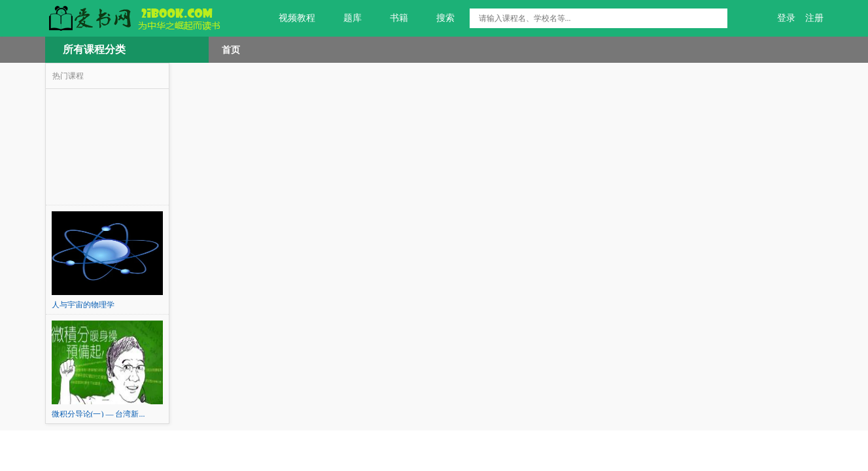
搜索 (438, 18)
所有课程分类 (94, 49)
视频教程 (289, 18)
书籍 (391, 18)
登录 (786, 18)
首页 (231, 50)
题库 (345, 18)
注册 (814, 18)
